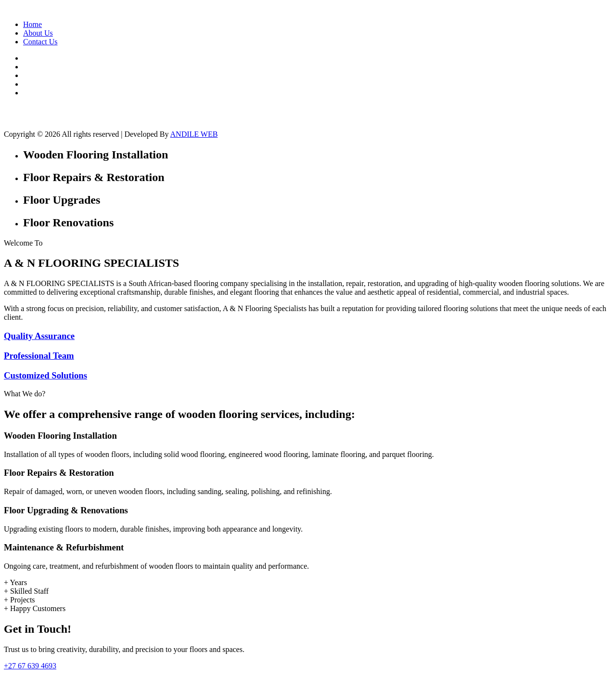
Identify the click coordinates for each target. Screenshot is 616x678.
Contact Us (40, 42)
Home (32, 24)
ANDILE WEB (194, 134)
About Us (38, 33)
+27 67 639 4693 (30, 666)
